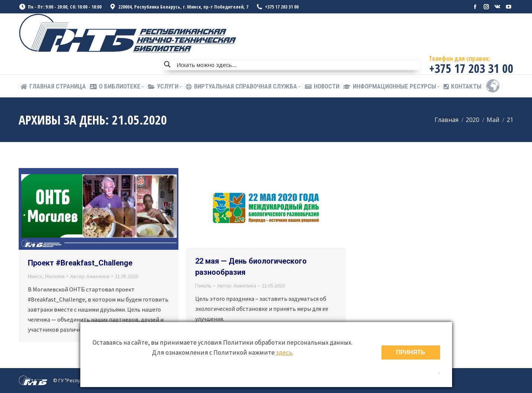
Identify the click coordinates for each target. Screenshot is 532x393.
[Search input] (297, 64)
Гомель (203, 286)
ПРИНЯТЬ (411, 352)
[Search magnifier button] (167, 64)
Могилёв (55, 276)
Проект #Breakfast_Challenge (80, 263)
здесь (284, 352)
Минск (35, 276)
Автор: (90, 276)
